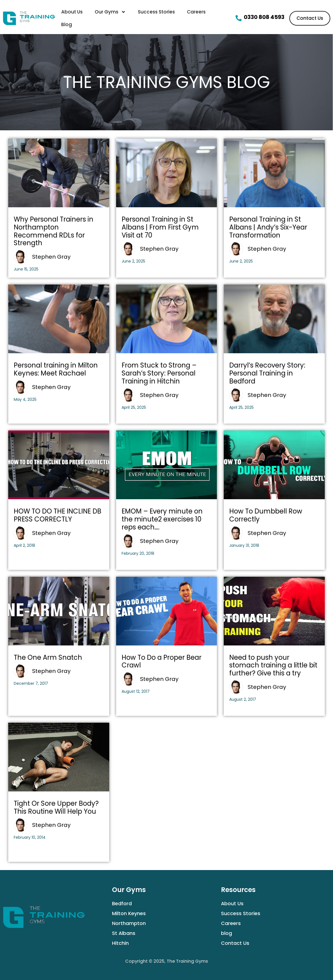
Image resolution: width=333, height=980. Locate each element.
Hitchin (120, 943)
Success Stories (156, 12)
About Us (72, 12)
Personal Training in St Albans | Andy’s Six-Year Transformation (268, 227)
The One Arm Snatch (48, 657)
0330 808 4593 (264, 17)
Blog (67, 24)
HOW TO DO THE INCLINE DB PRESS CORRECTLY (58, 515)
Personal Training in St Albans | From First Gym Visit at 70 (160, 227)
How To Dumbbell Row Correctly (266, 515)
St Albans (124, 933)
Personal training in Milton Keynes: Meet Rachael (56, 369)
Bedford (122, 903)
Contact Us (235, 943)
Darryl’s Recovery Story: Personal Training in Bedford (267, 373)
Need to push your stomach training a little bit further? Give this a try (273, 665)
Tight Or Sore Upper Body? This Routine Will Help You (56, 807)
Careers (196, 12)
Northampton (129, 923)
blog (226, 933)
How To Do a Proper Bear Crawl (162, 661)
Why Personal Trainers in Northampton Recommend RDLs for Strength (54, 231)
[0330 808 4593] (239, 18)
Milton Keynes (129, 913)
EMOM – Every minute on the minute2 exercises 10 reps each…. (162, 519)
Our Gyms (110, 12)
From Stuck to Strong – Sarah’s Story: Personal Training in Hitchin (159, 373)
